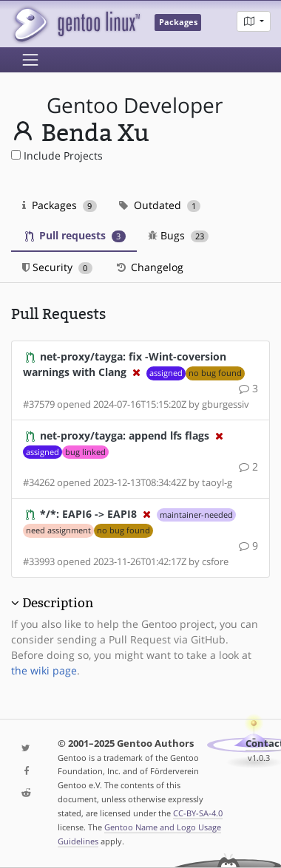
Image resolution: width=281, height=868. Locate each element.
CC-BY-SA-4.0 (198, 813)
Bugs (179, 235)
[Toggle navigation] (30, 60)
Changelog (149, 267)
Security (57, 267)
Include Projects (57, 156)
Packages (60, 205)
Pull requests (75, 235)
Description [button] (58, 603)
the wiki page (44, 670)
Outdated (160, 205)
